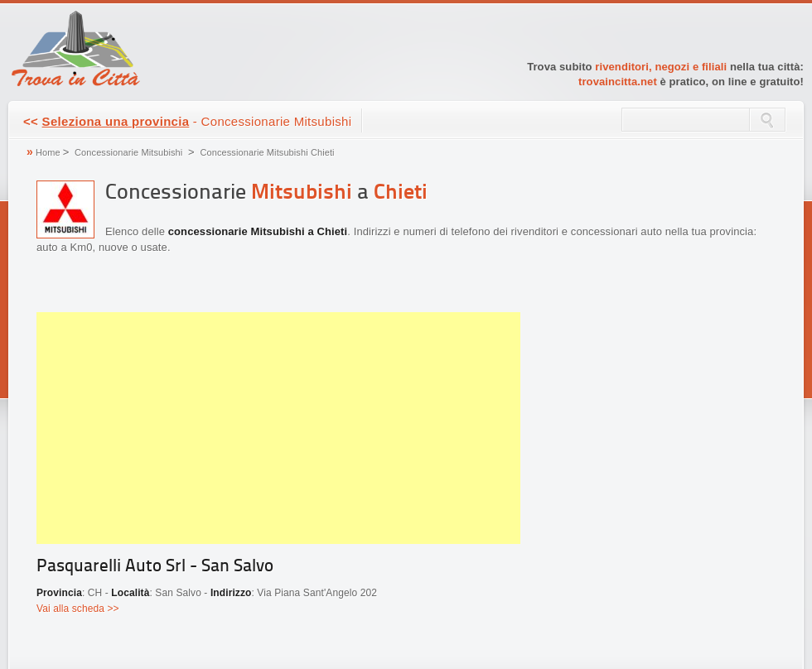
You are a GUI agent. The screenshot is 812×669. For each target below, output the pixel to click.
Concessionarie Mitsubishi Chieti (267, 152)
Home (48, 152)
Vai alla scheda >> (78, 609)
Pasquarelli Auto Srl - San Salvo (155, 567)
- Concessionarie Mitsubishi (187, 121)
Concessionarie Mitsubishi (128, 152)
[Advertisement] (278, 428)
